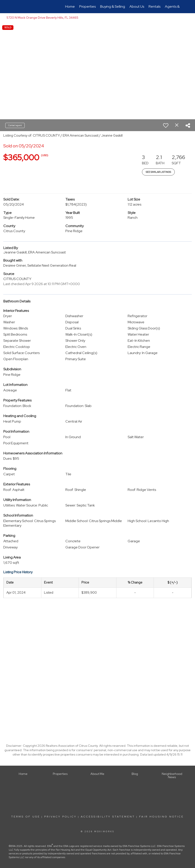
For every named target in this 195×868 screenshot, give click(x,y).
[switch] (166, 125)
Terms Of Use (26, 817)
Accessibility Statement (108, 817)
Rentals (155, 6)
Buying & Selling (113, 6)
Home (70, 6)
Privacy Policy (60, 817)
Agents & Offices (178, 6)
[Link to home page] (17, 7)
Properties (87, 6)
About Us (137, 6)
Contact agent (15, 125)
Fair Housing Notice (161, 817)
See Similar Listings (158, 172)
